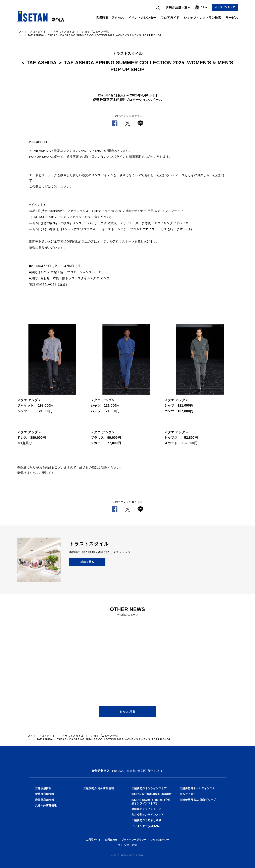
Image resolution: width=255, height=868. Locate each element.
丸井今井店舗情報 (46, 805)
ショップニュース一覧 (95, 32)
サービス (232, 18)
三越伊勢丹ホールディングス (197, 788)
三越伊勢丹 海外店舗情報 (99, 788)
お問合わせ (111, 840)
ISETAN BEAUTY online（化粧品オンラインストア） (151, 802)
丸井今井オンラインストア (148, 815)
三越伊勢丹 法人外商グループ (198, 800)
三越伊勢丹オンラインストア (149, 788)
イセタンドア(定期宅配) (146, 826)
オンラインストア (225, 7)
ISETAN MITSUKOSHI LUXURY (152, 794)
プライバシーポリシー (134, 840)
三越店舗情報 (43, 788)
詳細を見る (87, 562)
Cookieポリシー (160, 840)
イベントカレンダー (142, 18)
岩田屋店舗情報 (45, 800)
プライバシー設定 (127, 845)
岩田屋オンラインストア (146, 809)
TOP (20, 32)
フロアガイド (170, 18)
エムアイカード (189, 794)
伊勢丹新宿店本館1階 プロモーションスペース (127, 100)
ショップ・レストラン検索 (202, 18)
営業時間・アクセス (110, 18)
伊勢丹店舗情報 (45, 794)
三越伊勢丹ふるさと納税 (146, 820)
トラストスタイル (64, 32)
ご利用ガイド (93, 840)
